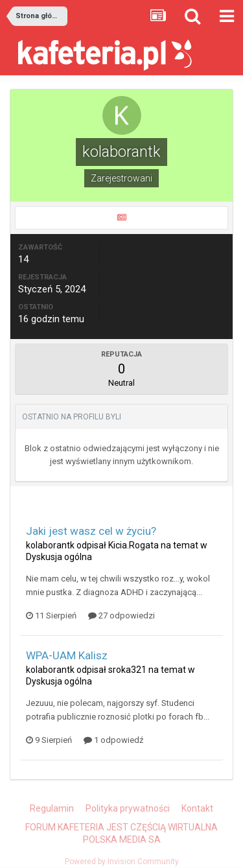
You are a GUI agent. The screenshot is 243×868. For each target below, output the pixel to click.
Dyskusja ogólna (59, 557)
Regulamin (52, 808)
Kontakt (197, 808)
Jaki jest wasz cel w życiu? (91, 531)
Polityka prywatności (128, 808)
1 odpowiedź (113, 740)
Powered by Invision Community (122, 862)
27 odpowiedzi (121, 616)
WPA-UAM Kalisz (67, 655)
